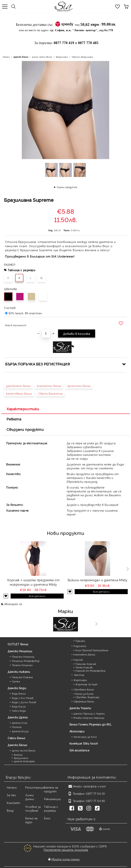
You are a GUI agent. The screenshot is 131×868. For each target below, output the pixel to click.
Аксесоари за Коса (85, 737)
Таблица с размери (22, 270)
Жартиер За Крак (86, 684)
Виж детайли (37, 596)
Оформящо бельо (84, 701)
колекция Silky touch (84, 743)
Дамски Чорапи (80, 708)
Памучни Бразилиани (82, 57)
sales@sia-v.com (95, 786)
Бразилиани (62, 57)
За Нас (11, 795)
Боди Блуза (19, 706)
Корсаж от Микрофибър (90, 671)
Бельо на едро (31, 820)
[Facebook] (73, 809)
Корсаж (78, 660)
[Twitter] (81, 809)
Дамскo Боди (17, 688)
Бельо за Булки (85, 694)
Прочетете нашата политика (66, 850)
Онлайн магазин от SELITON (66, 864)
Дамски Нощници (20, 651)
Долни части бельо (42, 57)
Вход (10, 810)
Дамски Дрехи (18, 717)
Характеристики (23, 409)
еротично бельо (79, 386)
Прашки (80, 641)
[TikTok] (98, 809)
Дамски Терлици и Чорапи (89, 713)
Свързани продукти (25, 429)
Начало (6, 57)
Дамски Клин (20, 723)
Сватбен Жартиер (87, 697)
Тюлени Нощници (22, 665)
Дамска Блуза (20, 731)
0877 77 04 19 (95, 793)
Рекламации (52, 799)
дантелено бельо (18, 386)
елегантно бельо (49, 386)
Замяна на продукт (51, 789)
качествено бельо (19, 393)
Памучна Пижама (22, 677)
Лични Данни (30, 797)
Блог (47, 818)
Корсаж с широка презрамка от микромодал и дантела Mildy (34, 582)
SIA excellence (79, 750)
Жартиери (80, 680)
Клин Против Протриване (92, 650)
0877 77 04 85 (95, 801)
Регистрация (35, 787)
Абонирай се (13, 604)
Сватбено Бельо (84, 689)
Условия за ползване (33, 808)
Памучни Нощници (23, 657)
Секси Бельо (16, 738)
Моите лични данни (66, 856)
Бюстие (79, 675)
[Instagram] (90, 809)
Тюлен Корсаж (84, 667)
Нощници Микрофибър (26, 661)
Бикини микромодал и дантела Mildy (98, 580)
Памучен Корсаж (86, 664)
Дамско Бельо (21, 57)
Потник (17, 727)
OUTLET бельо (18, 644)
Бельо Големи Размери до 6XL (91, 724)
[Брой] (46, 334)
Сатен (16, 681)
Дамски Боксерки (24, 761)
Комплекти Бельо (84, 654)
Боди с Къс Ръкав (23, 698)
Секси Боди (19, 711)
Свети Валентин (51, 393)
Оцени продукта (67, 187)
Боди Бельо (19, 693)
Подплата (80, 646)
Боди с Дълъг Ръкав (24, 702)
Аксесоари (77, 731)
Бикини (18, 755)
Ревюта (14, 419)
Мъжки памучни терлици (89, 718)
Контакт (14, 803)
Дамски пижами (19, 672)
